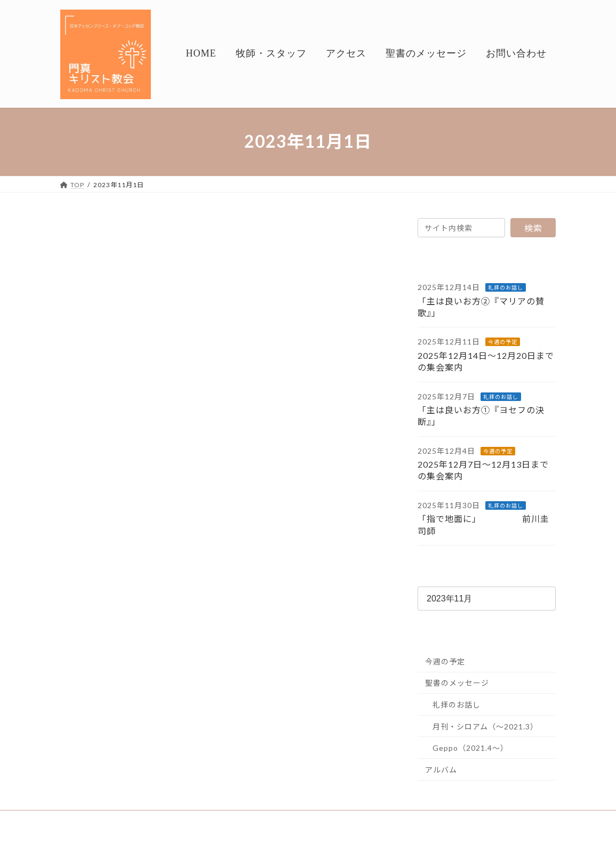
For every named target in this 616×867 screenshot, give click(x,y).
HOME (81, 820)
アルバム (441, 770)
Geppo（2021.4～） (470, 748)
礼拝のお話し (506, 287)
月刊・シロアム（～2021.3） (485, 726)
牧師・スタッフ (138, 820)
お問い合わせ (330, 820)
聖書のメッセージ (457, 683)
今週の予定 (503, 342)
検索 (533, 228)
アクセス (197, 820)
